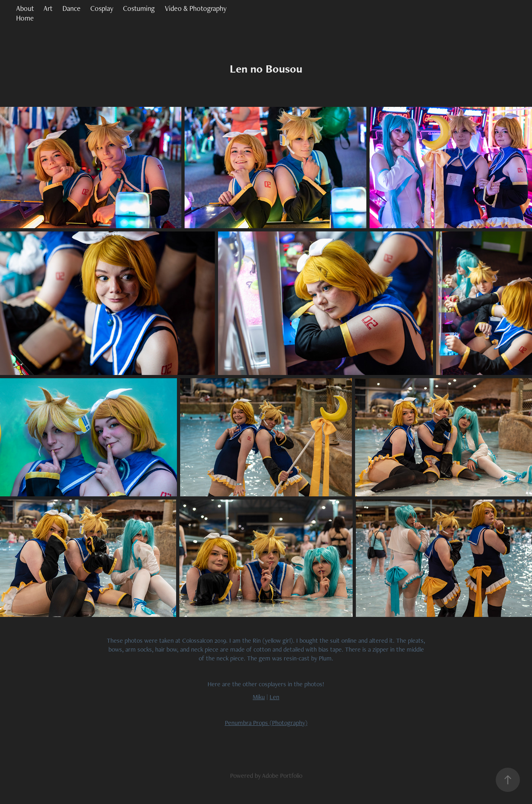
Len (274, 697)
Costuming (139, 8)
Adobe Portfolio (282, 776)
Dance (72, 8)
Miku (259, 697)
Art (48, 8)
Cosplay (102, 8)
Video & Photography (196, 8)
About (25, 8)
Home (25, 18)
